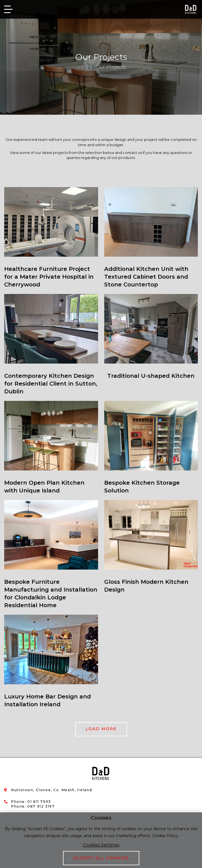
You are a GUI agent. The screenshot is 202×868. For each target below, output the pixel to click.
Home (82, 67)
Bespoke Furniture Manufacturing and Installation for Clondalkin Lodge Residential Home (51, 594)
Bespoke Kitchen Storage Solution (142, 487)
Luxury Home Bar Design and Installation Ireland (48, 700)
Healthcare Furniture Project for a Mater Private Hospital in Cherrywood (49, 277)
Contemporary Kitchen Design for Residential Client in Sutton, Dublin (51, 384)
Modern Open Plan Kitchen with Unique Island (44, 487)
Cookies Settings (101, 845)
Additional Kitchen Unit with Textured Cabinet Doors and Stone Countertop (146, 277)
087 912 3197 (41, 806)
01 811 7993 (39, 802)
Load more (101, 729)
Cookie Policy (165, 836)
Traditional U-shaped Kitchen (151, 376)
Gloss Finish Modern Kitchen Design (146, 586)
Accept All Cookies (101, 858)
